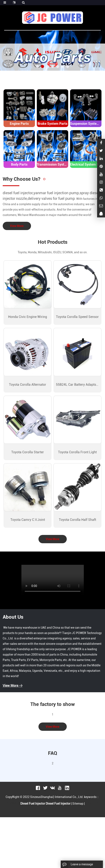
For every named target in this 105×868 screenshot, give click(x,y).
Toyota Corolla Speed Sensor (77, 317)
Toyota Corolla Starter (28, 452)
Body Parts (19, 164)
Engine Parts (19, 124)
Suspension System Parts (86, 124)
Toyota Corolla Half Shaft (77, 520)
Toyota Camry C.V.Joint (28, 520)
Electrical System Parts (86, 164)
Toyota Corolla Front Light (77, 452)
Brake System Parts (52, 124)
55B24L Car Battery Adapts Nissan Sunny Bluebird (77, 385)
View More (17, 226)
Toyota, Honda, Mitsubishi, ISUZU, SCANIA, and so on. (53, 252)
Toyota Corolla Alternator (28, 385)
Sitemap (78, 804)
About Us (13, 617)
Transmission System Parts (52, 164)
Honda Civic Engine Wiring (28, 317)
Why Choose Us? (22, 179)
